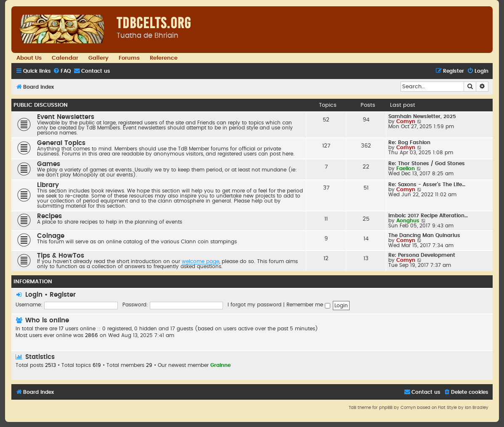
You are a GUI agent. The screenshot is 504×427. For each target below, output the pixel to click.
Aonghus (408, 221)
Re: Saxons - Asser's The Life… (427, 185)
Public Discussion (41, 105)
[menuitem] (62, 71)
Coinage (51, 236)
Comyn (406, 121)
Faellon (406, 169)
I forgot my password (255, 305)
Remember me (308, 305)
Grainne (220, 365)
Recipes (49, 216)
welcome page (200, 261)
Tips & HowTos (61, 256)
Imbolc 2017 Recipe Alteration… (428, 216)
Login (34, 295)
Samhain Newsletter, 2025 (422, 116)
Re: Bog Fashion (409, 142)
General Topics (61, 143)
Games (49, 164)
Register (63, 295)
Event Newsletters (66, 117)
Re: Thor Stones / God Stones (427, 163)
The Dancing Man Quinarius (424, 235)
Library (48, 185)
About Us (29, 58)
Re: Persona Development (422, 255)
